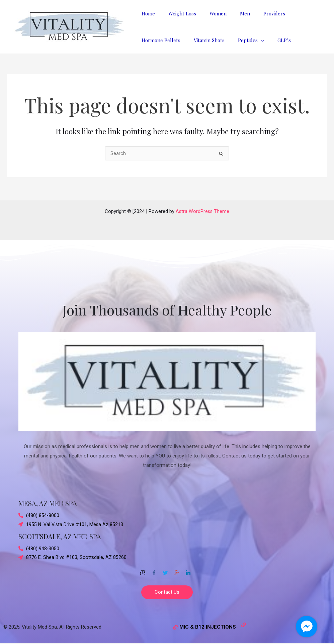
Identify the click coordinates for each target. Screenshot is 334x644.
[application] (253, 40)
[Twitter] (165, 570)
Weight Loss (177, 13)
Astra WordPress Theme (203, 209)
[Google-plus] (177, 570)
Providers (259, 13)
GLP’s (272, 40)
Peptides (243, 40)
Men (233, 13)
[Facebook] (154, 570)
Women (210, 13)
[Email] (143, 570)
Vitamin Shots (204, 40)
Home (147, 13)
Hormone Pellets (159, 40)
